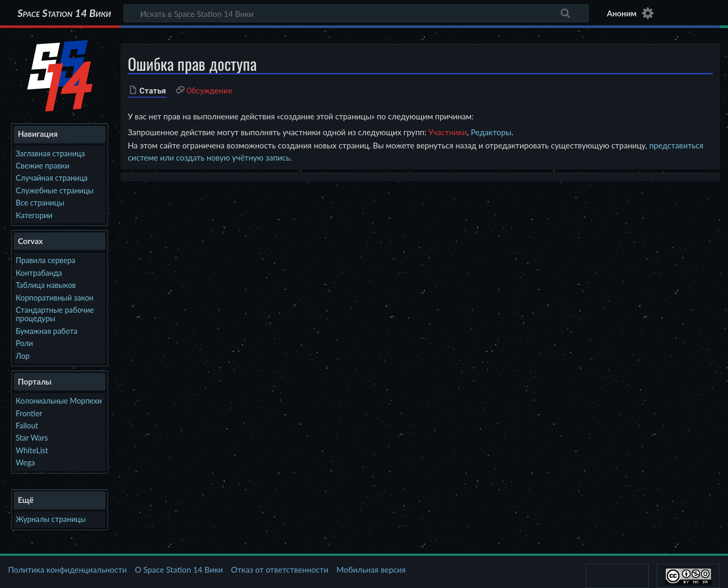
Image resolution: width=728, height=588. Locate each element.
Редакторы (491, 132)
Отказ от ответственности (280, 570)
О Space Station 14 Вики (179, 570)
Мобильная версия (371, 570)
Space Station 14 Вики (64, 13)
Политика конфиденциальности (67, 570)
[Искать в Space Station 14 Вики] (356, 13)
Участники (447, 132)
